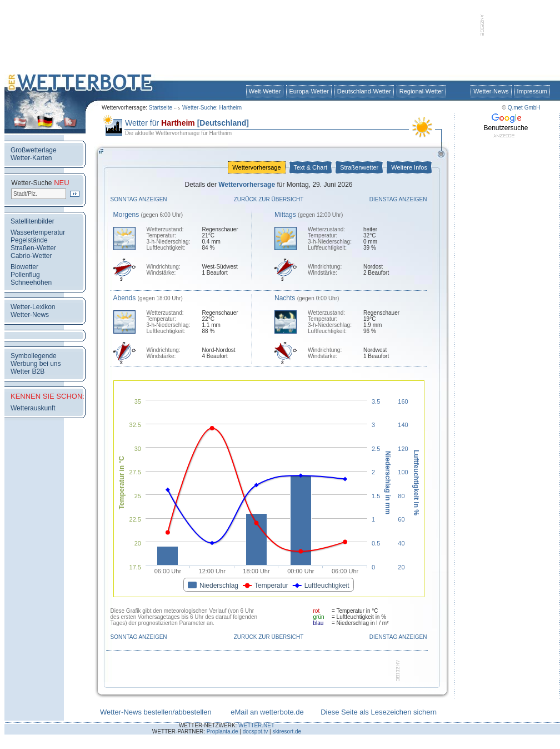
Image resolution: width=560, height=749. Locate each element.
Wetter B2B (27, 371)
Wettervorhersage (256, 167)
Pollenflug (25, 275)
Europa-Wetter (309, 91)
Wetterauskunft (33, 408)
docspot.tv (256, 731)
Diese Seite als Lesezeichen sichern (379, 712)
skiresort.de (287, 731)
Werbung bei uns (36, 364)
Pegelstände (29, 240)
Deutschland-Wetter (364, 91)
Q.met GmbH (524, 108)
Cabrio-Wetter (31, 256)
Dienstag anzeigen (398, 199)
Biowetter (24, 267)
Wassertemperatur (38, 232)
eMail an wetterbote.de (267, 712)
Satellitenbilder (32, 221)
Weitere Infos (409, 167)
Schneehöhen (31, 282)
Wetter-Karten (31, 158)
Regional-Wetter (421, 91)
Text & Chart (311, 167)
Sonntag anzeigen (139, 199)
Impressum (532, 91)
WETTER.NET (256, 725)
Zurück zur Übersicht (269, 199)
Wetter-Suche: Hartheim (212, 108)
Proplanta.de (222, 731)
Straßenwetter (359, 167)
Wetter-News (491, 91)
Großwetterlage (34, 150)
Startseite (161, 108)
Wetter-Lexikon (33, 307)
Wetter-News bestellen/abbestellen (156, 712)
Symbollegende (34, 356)
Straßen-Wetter (33, 248)
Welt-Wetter (265, 91)
